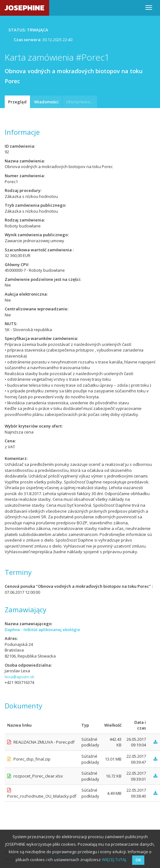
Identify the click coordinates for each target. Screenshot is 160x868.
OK (138, 860)
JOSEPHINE (25, 8)
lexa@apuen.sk (20, 677)
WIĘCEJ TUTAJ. (114, 860)
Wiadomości (46, 102)
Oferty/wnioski (81, 102)
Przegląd (17, 102)
